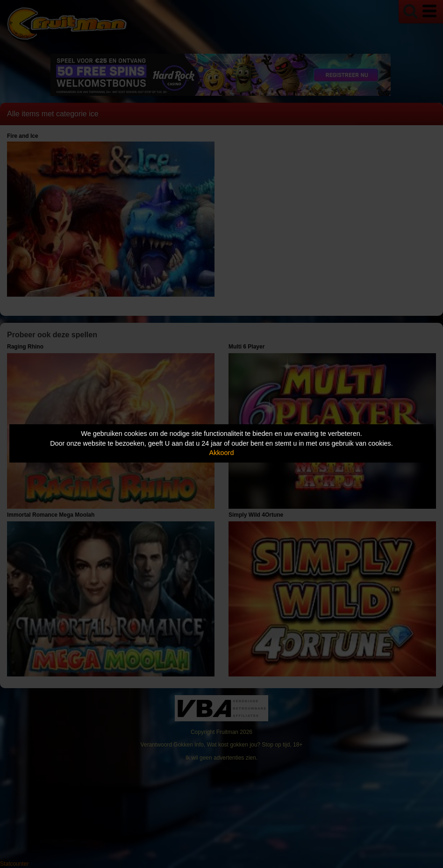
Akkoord (222, 453)
